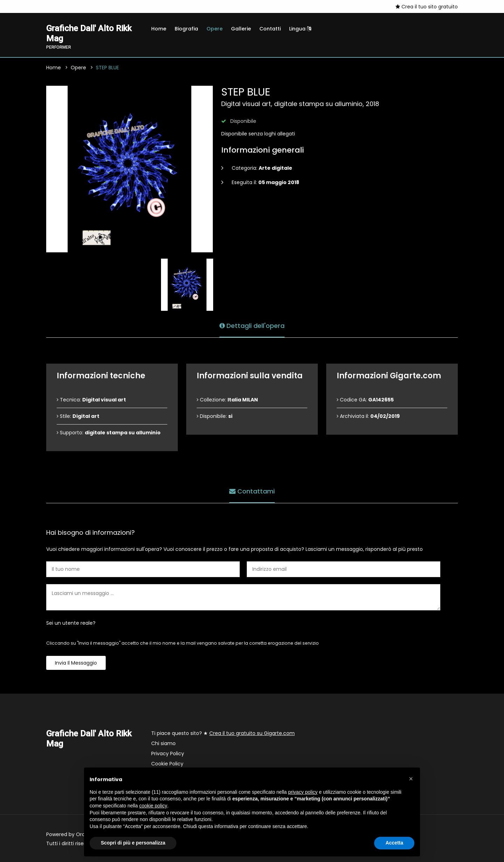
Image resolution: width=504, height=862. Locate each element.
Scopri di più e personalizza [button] (133, 843)
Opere (215, 29)
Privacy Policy (168, 754)
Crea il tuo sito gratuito (427, 7)
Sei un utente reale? (71, 623)
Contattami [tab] (252, 491)
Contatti (270, 29)
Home (159, 29)
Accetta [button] (394, 843)
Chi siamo (163, 743)
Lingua (300, 29)
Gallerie (241, 29)
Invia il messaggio (76, 663)
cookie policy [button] (153, 806)
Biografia (186, 29)
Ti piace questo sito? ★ (223, 733)
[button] (411, 779)
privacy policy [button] (303, 792)
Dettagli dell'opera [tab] (252, 326)
